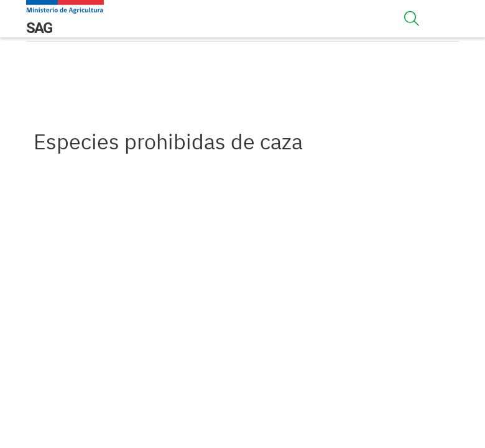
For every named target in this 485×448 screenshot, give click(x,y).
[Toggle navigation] (412, 19)
